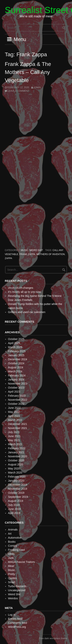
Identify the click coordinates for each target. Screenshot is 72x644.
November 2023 (18, 384)
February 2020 (17, 477)
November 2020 (18, 456)
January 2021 (16, 452)
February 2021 (17, 448)
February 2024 (17, 375)
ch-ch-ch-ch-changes (21, 288)
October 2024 (16, 363)
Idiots (11, 554)
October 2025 (16, 339)
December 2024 (18, 359)
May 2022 (14, 412)
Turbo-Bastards (17, 586)
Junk (11, 558)
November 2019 (18, 489)
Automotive (15, 538)
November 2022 (18, 400)
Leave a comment (18, 91)
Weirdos (13, 598)
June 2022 (14, 408)
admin (37, 87)
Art (10, 534)
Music (25, 250)
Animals (13, 530)
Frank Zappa (27, 254)
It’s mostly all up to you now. (25, 292)
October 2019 (16, 493)
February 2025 (17, 351)
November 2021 (18, 428)
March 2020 (15, 473)
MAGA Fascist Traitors (21, 562)
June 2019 (14, 509)
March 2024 (15, 371)
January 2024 (16, 380)
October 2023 (16, 388)
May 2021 (14, 440)
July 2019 (14, 505)
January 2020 (16, 481)
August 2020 (16, 464)
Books (12, 542)
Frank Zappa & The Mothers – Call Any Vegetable (28, 72)
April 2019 (14, 513)
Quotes (12, 578)
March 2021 (15, 444)
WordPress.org (17, 627)
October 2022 (16, 404)
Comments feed (18, 623)
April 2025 (14, 343)
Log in (12, 615)
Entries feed (15, 619)
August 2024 (16, 367)
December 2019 (18, 485)
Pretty (12, 574)
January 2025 (16, 355)
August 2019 (16, 501)
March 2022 (15, 420)
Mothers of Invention (51, 254)
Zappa (8, 258)
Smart (12, 582)
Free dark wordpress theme (53, 638)
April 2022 (14, 416)
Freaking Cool (16, 550)
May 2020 (14, 469)
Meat (11, 566)
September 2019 (18, 497)
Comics (13, 546)
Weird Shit (36, 250)
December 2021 (18, 424)
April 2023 (14, 392)
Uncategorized (17, 590)
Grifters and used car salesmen (27, 312)
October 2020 (16, 460)
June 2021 (14, 436)
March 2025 (15, 347)
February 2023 (17, 396)
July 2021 (14, 432)
